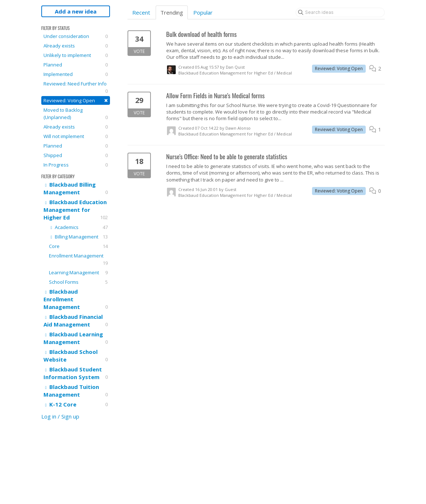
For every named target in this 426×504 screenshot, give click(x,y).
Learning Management (78, 272)
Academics (78, 227)
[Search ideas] (340, 12)
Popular (203, 12)
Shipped (76, 155)
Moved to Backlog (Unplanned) (76, 114)
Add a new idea (76, 11)
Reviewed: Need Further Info (76, 87)
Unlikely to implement (76, 55)
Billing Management (78, 237)
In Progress (76, 165)
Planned (76, 65)
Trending (172, 12)
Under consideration (76, 36)
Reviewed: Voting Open (76, 100)
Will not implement (76, 136)
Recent (141, 12)
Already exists (76, 46)
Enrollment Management (78, 259)
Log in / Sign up (60, 416)
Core (78, 246)
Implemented (76, 74)
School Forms (78, 282)
